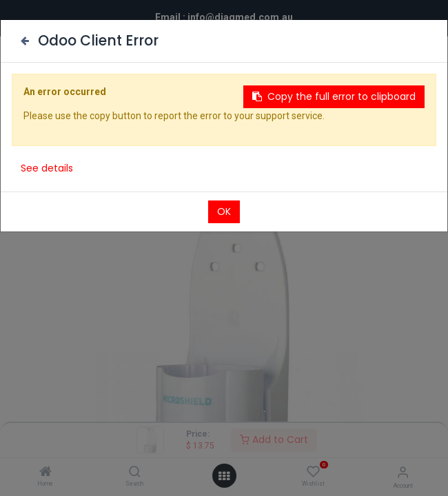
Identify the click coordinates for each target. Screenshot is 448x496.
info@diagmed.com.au (240, 17)
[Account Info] (403, 472)
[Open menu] (224, 476)
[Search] (135, 473)
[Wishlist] (313, 472)
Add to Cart (274, 440)
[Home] (45, 473)
